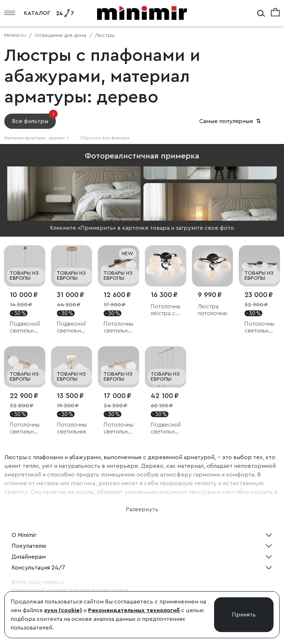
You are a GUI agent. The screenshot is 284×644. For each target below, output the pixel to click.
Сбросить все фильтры (105, 138)
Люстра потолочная (213, 310)
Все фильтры (34, 119)
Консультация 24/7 (38, 568)
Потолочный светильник (72, 428)
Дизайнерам (29, 557)
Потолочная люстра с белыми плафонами (166, 310)
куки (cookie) (63, 610)
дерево (59, 138)
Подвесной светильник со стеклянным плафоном (25, 328)
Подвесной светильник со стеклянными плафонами (72, 328)
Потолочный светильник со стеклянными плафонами (118, 328)
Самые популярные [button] (231, 121)
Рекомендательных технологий (134, 610)
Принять (244, 615)
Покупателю (29, 546)
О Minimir (24, 535)
